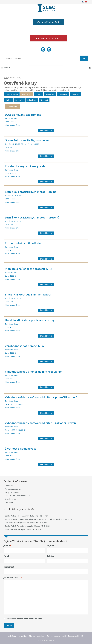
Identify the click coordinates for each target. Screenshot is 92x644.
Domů (6, 78)
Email (7, 556)
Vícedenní (44, 100)
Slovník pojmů (10, 499)
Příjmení (52, 546)
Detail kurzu (46, 130)
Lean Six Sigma (12, 94)
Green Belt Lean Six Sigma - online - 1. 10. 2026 (23, 529)
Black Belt (76, 94)
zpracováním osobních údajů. (30, 619)
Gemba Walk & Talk (48, 22)
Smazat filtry (13, 107)
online (18, 151)
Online (8, 100)
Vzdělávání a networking (17, 636)
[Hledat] (84, 58)
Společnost (9, 567)
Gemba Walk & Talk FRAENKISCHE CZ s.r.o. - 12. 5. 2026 (26, 516)
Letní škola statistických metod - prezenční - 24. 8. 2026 (26, 523)
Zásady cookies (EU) (76, 636)
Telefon (51, 556)
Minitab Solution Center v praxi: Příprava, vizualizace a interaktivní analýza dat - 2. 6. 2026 (39, 519)
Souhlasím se (24, 619)
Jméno (7, 546)
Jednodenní (32, 100)
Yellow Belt (50, 94)
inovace (39, 94)
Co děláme (9, 486)
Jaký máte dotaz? (13, 578)
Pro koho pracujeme (13, 489)
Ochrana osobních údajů (56, 636)
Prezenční (19, 100)
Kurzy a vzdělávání (12, 492)
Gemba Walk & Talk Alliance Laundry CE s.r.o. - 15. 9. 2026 (27, 526)
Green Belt (63, 94)
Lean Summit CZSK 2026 (48, 38)
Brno (18, 125)
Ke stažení (9, 502)
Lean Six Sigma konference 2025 (17, 496)
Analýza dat (27, 94)
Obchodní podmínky (37, 636)
